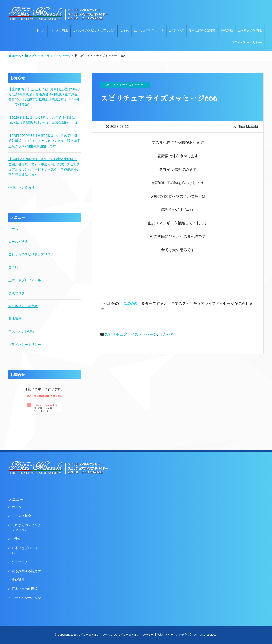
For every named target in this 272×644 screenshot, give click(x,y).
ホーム (41, 30)
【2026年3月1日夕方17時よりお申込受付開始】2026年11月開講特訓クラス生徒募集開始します (43, 120)
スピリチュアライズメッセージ (131, 334)
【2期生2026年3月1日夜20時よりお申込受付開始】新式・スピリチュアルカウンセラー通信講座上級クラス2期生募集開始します (44, 141)
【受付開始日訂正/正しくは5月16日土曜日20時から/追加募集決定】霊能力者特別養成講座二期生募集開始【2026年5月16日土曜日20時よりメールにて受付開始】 (44, 97)
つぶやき (166, 334)
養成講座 (227, 30)
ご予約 (125, 30)
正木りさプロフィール (149, 30)
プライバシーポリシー (247, 42)
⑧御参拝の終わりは (23, 188)
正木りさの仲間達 (250, 30)
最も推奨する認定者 (202, 30)
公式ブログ (176, 30)
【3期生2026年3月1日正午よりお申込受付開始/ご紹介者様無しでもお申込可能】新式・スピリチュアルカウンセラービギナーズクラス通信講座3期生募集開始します (44, 167)
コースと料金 (59, 30)
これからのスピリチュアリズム (94, 30)
